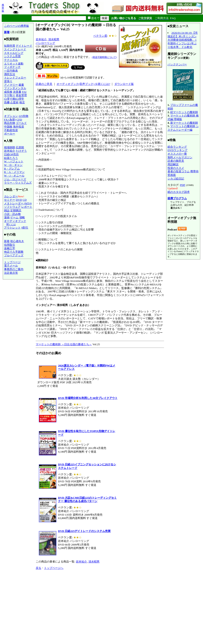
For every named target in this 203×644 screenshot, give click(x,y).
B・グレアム (12, 169)
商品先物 (10, 123)
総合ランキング (177, 147)
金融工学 (10, 248)
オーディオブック (15, 221)
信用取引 (10, 245)
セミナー (10, 200)
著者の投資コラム (179, 171)
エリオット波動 (14, 64)
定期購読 (16, 210)
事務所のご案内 (14, 269)
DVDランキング (177, 150)
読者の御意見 (176, 161)
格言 (22, 102)
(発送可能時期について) (104, 57)
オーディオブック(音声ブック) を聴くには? (83, 84)
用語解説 (173, 164)
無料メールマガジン (180, 157)
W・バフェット (14, 161)
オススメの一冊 (177, 154)
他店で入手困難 (14, 252)
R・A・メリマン (14, 172)
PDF (183, 185)
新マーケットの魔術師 (184, 123)
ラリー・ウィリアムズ (18, 183)
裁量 (21, 85)
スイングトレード (15, 49)
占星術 (14, 102)
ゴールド (21, 123)
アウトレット (12, 228)
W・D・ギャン (13, 165)
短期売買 (10, 46)
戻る (38, 568)
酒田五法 (10, 74)
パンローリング (45, 43)
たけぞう (21, 151)
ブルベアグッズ (14, 255)
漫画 (7, 217)
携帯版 (3, 8)
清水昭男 (54, 39)
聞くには (11, 224)
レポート (27, 207)
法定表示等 (11, 273)
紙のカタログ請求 (179, 192)
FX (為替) (10, 120)
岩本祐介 (10, 151)
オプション (11, 116)
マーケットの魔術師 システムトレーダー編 (183, 128)
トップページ (12, 262)
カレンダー (11, 196)
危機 (7, 102)
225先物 (23, 116)
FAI (24, 92)
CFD (19, 120)
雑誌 (7, 210)
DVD (19, 200)
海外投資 (18, 127)
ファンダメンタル (15, 88)
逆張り (8, 81)
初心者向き (17, 241)
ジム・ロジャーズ (15, 179)
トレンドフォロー (15, 78)
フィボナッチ (12, 67)
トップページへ (54, 568)
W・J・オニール (14, 176)
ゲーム (14, 217)
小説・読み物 (12, 214)
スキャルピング (14, 53)
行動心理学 (17, 99)
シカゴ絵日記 (176, 179)
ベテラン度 (100, 36)
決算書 (17, 92)
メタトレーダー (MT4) (18, 203)
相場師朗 (10, 147)
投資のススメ (176, 168)
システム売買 (12, 56)
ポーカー (10, 134)
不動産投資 (11, 130)
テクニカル (11, 60)
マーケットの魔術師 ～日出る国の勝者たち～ (64, 344)
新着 (7, 32)
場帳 (22, 217)
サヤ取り (10, 95)
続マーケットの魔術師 (184, 112)
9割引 (25, 228)
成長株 (8, 92)
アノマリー (11, 85)
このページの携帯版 (16, 26)
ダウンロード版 (124, 84)
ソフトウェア (12, 207)
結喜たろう (11, 158)
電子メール (11, 266)
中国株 (8, 127)
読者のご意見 (44, 84)
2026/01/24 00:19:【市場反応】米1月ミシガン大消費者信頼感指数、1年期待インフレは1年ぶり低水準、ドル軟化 (183, 40)
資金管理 (21, 95)
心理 (7, 99)
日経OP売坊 (11, 154)
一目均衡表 (11, 71)
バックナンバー (177, 64)
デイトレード (24, 46)
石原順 (20, 147)
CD (25, 200)
